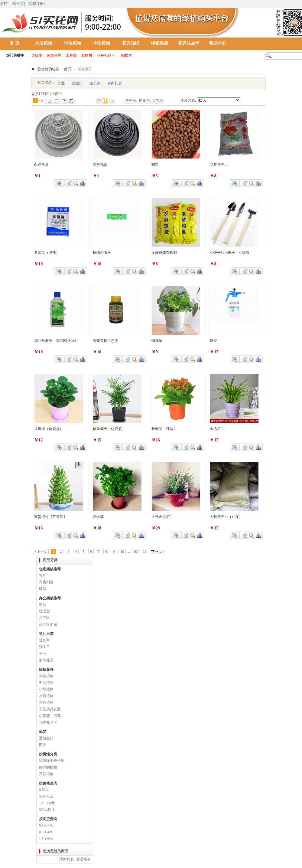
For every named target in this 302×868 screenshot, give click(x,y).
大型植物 (44, 43)
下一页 (69, 101)
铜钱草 (157, 341)
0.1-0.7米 (46, 825)
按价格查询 (48, 783)
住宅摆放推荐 (50, 569)
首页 (67, 69)
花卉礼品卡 (189, 43)
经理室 (44, 611)
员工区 (44, 618)
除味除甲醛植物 (52, 761)
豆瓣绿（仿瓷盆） (49, 429)
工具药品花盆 (50, 709)
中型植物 (73, 43)
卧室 (43, 589)
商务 (43, 745)
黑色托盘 (100, 165)
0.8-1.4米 (46, 832)
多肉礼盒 (115, 83)
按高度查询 (48, 819)
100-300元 (47, 803)
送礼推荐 (46, 634)
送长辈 (95, 83)
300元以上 (47, 810)
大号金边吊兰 (162, 517)
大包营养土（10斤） (226, 517)
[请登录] (18, 4)
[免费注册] (36, 4)
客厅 (43, 575)
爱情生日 (46, 738)
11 (145, 552)
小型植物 (102, 43)
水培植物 (46, 696)
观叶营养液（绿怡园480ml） (57, 341)
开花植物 (46, 774)
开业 (61, 83)
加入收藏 (69, 183)
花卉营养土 (219, 165)
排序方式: (188, 100)
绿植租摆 (160, 43)
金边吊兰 (217, 429)
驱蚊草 (98, 517)
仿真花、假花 (50, 716)
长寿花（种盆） (164, 429)
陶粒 (155, 165)
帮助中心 (218, 43)
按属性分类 (48, 754)
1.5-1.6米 (46, 839)
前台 (43, 604)
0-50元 (44, 790)
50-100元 (46, 796)
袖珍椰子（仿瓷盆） (109, 429)
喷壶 (213, 341)
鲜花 (43, 732)
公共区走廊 (48, 624)
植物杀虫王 (102, 253)
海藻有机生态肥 (106, 341)
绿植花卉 (46, 670)
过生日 (77, 83)
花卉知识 (131, 43)
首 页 (15, 43)
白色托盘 (41, 165)
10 (122, 552)
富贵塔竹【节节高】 (50, 517)
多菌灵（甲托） (47, 253)
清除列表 (67, 859)
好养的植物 (48, 767)
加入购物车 (235, 183)
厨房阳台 (46, 582)
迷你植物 (46, 703)
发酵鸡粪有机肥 (164, 253)
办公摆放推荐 (50, 598)
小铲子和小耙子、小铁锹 (230, 253)
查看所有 (84, 859)
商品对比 (83, 183)
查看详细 (76, 183)
